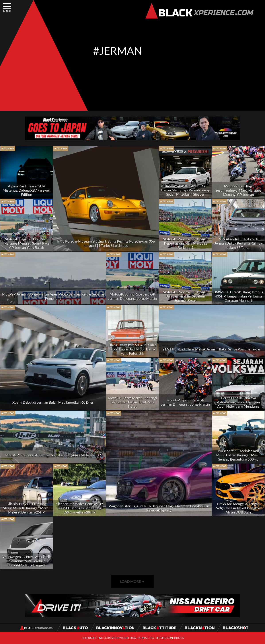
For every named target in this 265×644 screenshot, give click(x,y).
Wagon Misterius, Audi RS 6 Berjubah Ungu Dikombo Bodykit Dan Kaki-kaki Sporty (159, 508)
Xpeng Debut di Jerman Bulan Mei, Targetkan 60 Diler (53, 402)
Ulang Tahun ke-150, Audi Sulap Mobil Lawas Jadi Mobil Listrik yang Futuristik (132, 349)
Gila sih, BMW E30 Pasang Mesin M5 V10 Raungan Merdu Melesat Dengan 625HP (27, 508)
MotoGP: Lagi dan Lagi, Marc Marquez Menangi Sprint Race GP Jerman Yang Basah (26, 243)
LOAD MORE (132, 581)
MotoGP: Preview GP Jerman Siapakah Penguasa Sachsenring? (53, 455)
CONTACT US (146, 638)
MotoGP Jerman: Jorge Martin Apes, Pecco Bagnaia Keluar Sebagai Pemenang (53, 296)
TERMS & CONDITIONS (170, 638)
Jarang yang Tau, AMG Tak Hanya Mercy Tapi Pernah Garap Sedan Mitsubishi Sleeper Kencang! (185, 192)
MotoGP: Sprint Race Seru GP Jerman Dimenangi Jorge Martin (132, 296)
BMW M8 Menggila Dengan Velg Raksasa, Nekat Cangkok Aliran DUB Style (238, 508)
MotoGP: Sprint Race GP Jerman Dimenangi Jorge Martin (185, 402)
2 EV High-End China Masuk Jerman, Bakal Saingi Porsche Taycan (212, 349)
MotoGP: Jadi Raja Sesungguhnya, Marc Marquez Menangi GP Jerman (238, 190)
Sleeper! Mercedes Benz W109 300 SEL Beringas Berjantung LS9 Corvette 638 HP (80, 508)
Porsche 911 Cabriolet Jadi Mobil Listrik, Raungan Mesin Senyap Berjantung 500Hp (238, 455)
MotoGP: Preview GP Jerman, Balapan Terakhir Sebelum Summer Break (185, 296)
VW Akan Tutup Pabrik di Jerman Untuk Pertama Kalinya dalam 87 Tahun (238, 243)
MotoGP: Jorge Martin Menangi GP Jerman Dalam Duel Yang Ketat (132, 402)
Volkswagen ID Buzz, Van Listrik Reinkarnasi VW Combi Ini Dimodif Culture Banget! (27, 561)
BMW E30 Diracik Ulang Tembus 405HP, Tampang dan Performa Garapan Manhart (238, 296)
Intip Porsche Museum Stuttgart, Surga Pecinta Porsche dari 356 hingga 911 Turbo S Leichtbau (106, 243)
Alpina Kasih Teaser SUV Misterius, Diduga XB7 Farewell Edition (27, 190)
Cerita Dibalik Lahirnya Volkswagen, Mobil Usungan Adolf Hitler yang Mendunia (238, 402)
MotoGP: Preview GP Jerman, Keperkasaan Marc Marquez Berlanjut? (185, 243)
